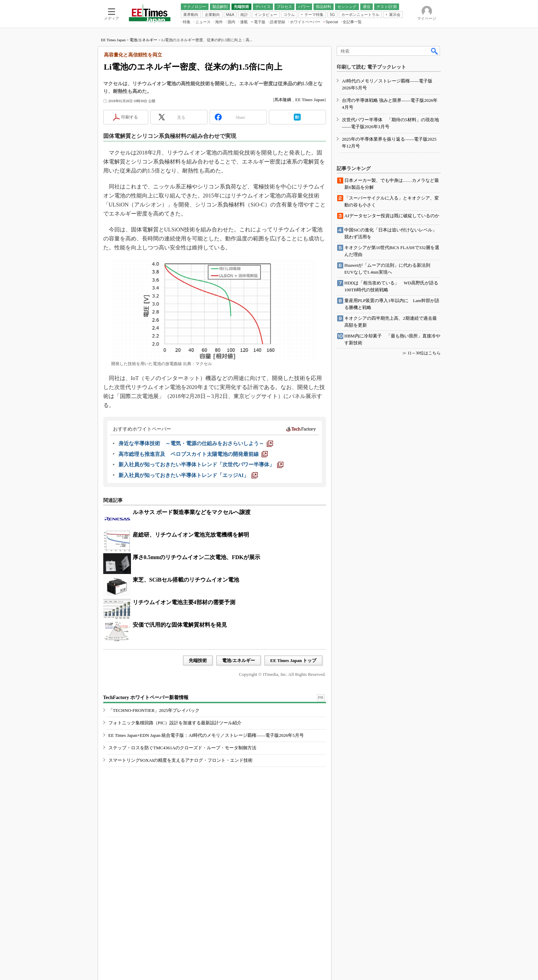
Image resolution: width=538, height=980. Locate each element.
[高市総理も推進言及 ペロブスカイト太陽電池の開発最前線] (193, 454)
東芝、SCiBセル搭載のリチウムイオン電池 (186, 580)
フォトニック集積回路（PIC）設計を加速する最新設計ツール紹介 (175, 723)
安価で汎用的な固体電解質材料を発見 (180, 625)
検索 (435, 51)
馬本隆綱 (283, 100)
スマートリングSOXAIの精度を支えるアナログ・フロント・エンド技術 (181, 760)
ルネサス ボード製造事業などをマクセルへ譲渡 (192, 512)
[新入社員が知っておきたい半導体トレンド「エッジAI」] (188, 475)
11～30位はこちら (424, 353)
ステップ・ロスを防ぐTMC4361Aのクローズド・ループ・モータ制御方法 (183, 748)
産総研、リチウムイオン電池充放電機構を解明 (191, 535)
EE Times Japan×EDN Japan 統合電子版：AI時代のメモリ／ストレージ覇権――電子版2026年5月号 (206, 735)
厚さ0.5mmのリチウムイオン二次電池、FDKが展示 (196, 557)
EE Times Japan (113, 40)
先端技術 (198, 660)
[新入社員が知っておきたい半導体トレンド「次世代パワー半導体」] (201, 465)
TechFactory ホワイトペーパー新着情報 (146, 698)
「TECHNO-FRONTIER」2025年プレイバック (154, 710)
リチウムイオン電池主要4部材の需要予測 (184, 602)
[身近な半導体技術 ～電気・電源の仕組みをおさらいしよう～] (196, 443)
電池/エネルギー (143, 40)
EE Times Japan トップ (293, 660)
